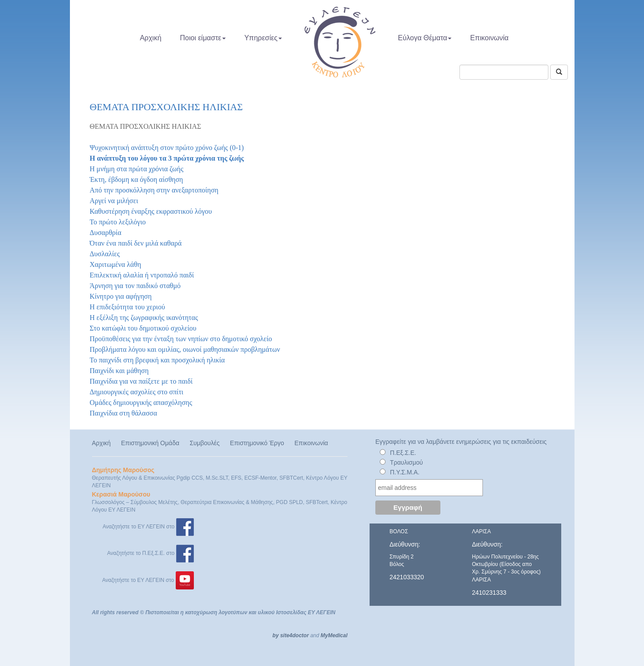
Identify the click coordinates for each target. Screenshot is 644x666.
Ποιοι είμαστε (203, 38)
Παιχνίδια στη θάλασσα (123, 413)
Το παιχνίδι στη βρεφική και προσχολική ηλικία (157, 360)
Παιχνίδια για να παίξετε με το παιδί (141, 381)
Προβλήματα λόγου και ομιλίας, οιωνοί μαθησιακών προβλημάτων (185, 349)
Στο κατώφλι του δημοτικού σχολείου (143, 328)
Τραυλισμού (407, 462)
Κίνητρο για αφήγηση (121, 296)
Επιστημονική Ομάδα (150, 443)
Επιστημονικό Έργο (257, 443)
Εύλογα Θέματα (425, 38)
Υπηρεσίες (263, 38)
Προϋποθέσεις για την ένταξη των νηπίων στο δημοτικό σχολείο (181, 339)
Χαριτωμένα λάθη (116, 264)
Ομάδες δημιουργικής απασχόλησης (141, 402)
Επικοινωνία (489, 38)
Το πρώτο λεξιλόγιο (118, 222)
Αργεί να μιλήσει (114, 201)
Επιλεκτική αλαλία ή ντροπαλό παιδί (142, 275)
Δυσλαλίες (105, 254)
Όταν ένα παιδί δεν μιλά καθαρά (136, 243)
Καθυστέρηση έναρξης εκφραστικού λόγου (151, 211)
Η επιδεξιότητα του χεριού (127, 307)
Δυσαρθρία (106, 233)
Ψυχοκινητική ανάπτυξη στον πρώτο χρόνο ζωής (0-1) (167, 148)
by (276, 635)
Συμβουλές (204, 443)
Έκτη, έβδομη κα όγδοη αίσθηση (137, 179)
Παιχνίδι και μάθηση (119, 371)
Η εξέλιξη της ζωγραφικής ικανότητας (144, 318)
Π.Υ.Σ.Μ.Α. (405, 472)
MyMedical (334, 635)
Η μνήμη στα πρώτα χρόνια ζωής (137, 169)
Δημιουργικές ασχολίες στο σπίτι (137, 392)
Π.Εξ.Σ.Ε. (403, 453)
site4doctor (295, 635)
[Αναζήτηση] (559, 72)
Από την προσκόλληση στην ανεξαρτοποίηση (154, 190)
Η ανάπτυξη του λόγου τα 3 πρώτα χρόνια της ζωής (167, 158)
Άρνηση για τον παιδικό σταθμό (135, 286)
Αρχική (151, 38)
